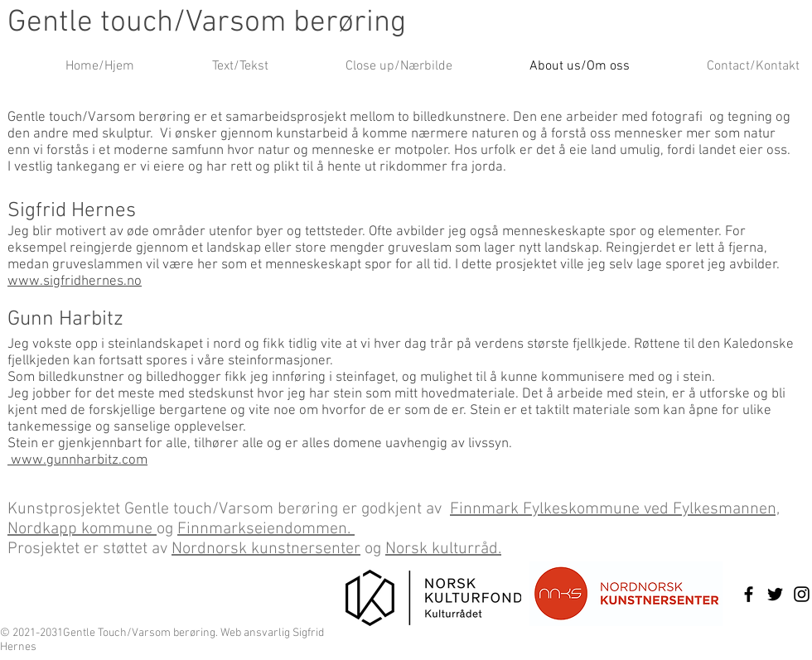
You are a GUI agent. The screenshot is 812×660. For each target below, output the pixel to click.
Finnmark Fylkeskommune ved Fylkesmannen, (615, 509)
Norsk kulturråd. (443, 549)
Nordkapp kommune (82, 529)
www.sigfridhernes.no (75, 282)
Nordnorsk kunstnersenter (266, 549)
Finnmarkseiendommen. (266, 529)
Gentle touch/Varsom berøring (207, 23)
